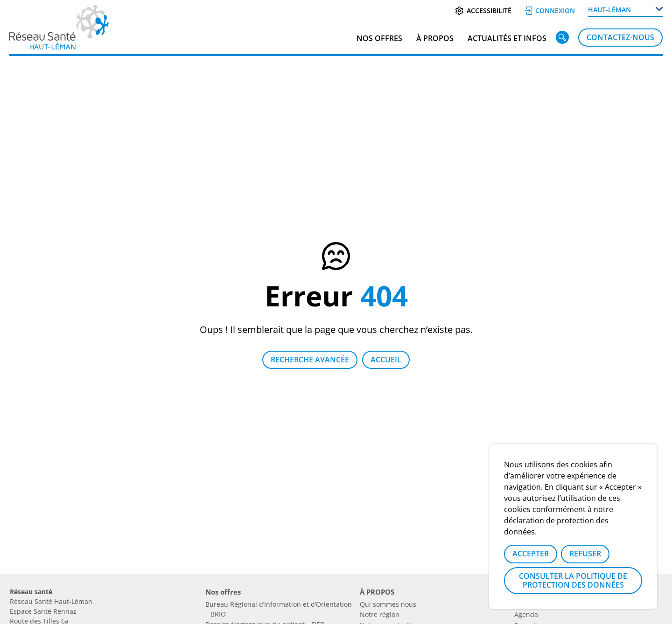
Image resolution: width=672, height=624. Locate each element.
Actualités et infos (507, 38)
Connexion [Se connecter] (550, 10)
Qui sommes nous (388, 604)
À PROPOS (435, 38)
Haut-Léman (609, 10)
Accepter (531, 554)
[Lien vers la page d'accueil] (59, 46)
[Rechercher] (562, 39)
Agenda (526, 614)
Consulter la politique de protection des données (573, 580)
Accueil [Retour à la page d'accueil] (386, 360)
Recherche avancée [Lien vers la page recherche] (310, 360)
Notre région (380, 614)
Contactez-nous (620, 37)
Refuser (585, 554)
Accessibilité (483, 10)
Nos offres (379, 38)
